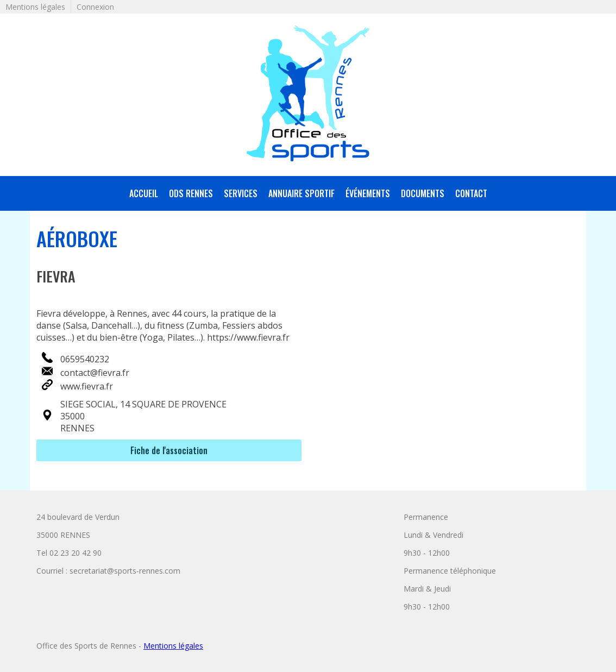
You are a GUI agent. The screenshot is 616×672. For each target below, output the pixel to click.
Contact (471, 193)
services (241, 193)
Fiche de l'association (169, 450)
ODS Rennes (191, 193)
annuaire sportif (301, 193)
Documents (423, 193)
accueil (144, 193)
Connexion (95, 7)
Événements (368, 193)
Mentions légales (35, 7)
